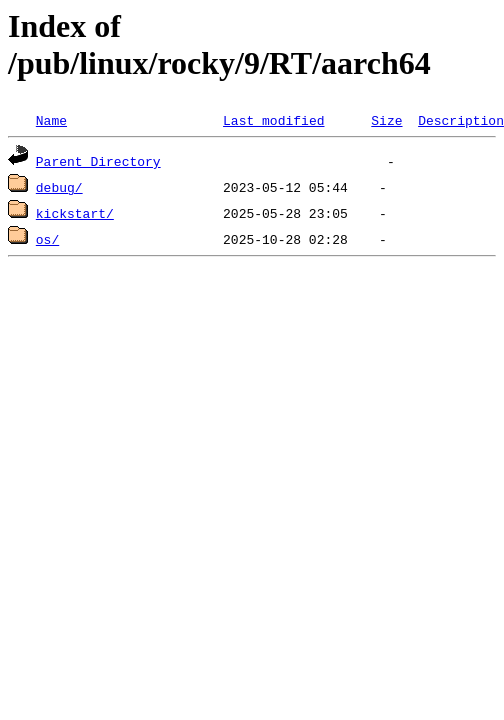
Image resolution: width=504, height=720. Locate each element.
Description (461, 120)
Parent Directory (98, 161)
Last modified (273, 120)
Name (51, 120)
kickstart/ (75, 213)
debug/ (59, 187)
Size (386, 120)
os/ (47, 239)
